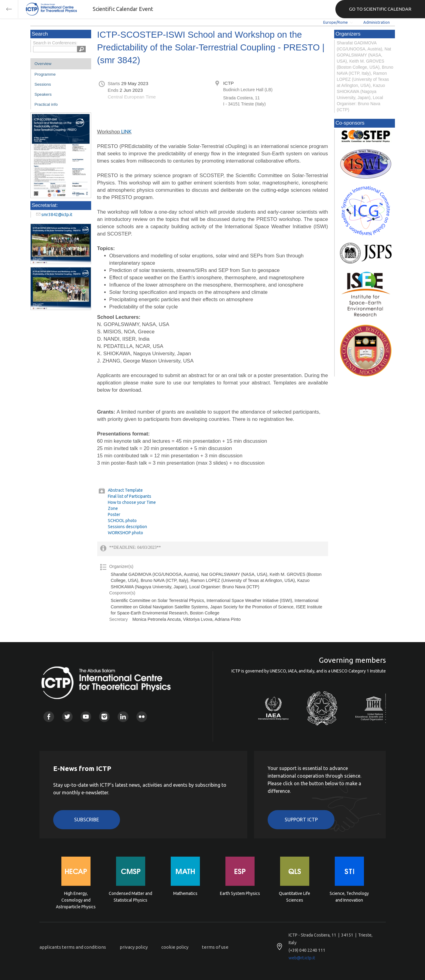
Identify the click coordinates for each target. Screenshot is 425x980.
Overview (43, 64)
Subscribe (87, 820)
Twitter (67, 717)
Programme (45, 74)
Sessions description (127, 527)
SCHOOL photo (122, 521)
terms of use (215, 947)
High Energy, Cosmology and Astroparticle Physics (76, 900)
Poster (114, 514)
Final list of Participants (130, 496)
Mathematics (185, 893)
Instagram (104, 717)
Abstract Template (125, 490)
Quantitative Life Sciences (295, 897)
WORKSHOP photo (125, 533)
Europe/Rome (336, 22)
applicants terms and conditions (73, 947)
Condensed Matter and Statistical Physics (130, 897)
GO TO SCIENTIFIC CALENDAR (380, 9)
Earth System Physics (240, 893)
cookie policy (175, 947)
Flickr (142, 717)
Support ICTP (301, 820)
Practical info (46, 104)
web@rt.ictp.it (302, 958)
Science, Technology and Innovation (349, 897)
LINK (126, 131)
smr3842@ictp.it (57, 215)
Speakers (43, 94)
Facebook (49, 717)
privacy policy (134, 947)
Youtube (86, 717)
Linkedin (123, 717)
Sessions (43, 84)
